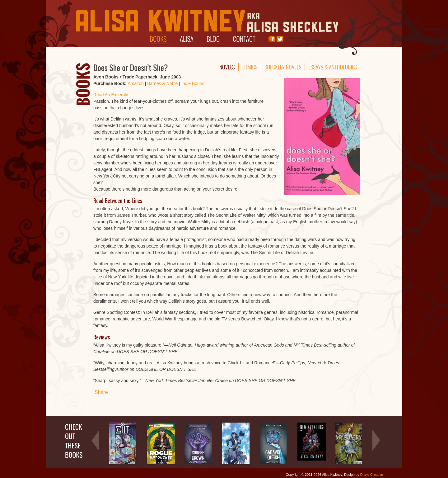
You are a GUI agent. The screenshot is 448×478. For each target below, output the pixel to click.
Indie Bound (193, 83)
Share (101, 392)
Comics (250, 67)
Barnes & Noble (162, 83)
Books (158, 39)
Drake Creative (372, 475)
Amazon (135, 83)
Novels (227, 67)
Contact (244, 39)
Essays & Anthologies (333, 67)
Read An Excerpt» (111, 95)
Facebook (272, 39)
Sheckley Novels (283, 67)
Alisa (187, 39)
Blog (213, 39)
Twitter (280, 39)
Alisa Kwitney (207, 21)
